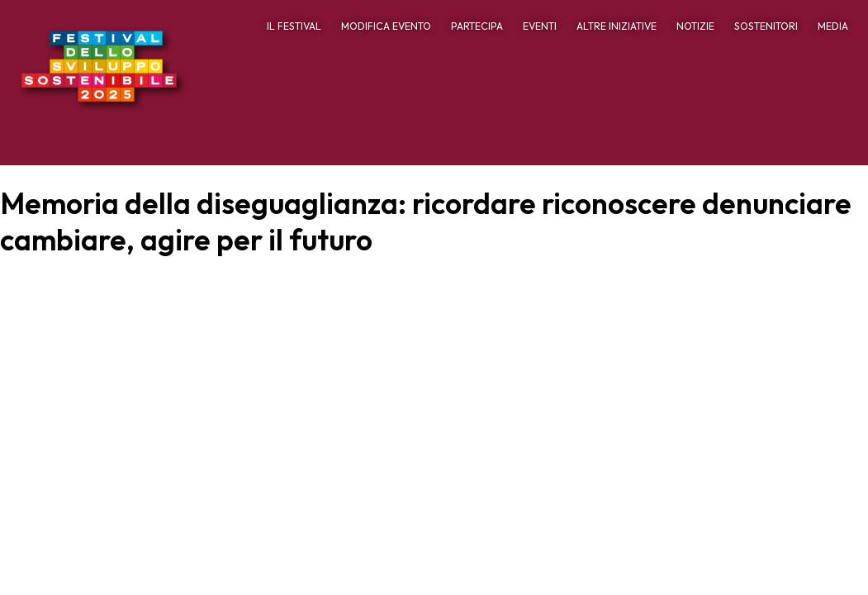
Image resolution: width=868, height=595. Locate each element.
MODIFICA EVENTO (386, 26)
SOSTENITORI (766, 26)
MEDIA (833, 26)
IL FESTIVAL (294, 26)
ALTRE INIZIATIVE (617, 26)
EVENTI (540, 26)
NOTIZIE (695, 26)
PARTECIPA (477, 26)
